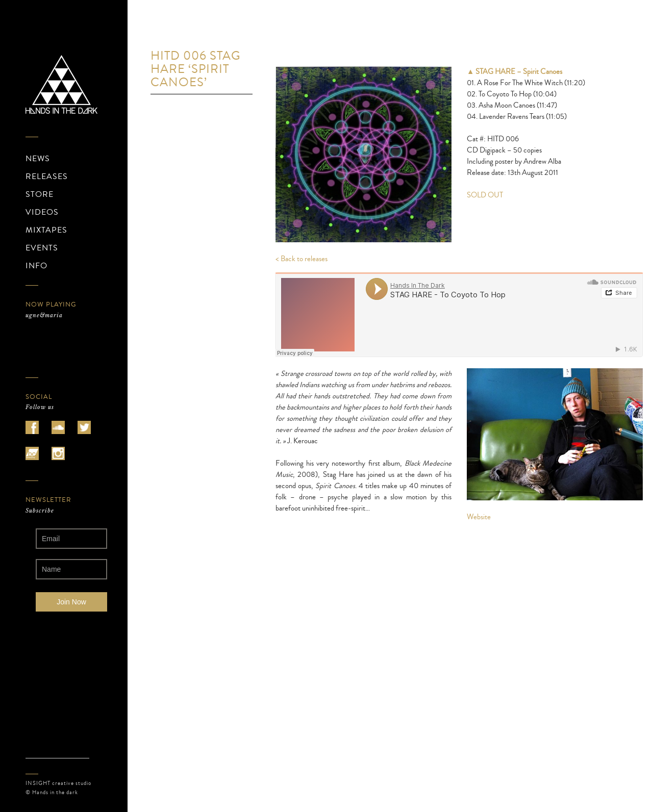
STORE (40, 194)
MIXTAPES (46, 230)
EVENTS (42, 248)
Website (479, 517)
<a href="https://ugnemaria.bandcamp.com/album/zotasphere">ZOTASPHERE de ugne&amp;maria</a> (71, 344)
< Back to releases (302, 259)
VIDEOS (42, 212)
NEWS (38, 159)
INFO (36, 266)
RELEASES (47, 176)
